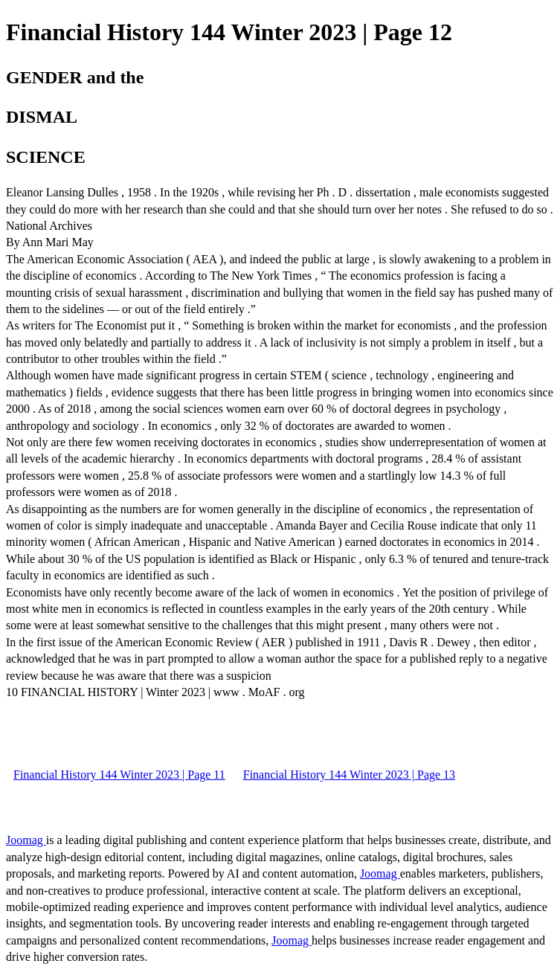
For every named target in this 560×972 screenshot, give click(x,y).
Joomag (26, 840)
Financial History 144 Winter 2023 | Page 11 (119, 775)
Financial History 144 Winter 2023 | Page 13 (349, 775)
